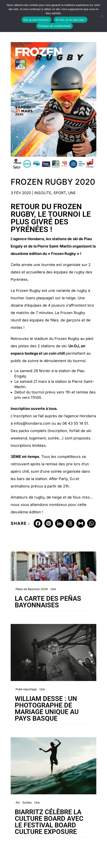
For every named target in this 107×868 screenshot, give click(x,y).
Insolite (43, 193)
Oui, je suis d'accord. (37, 20)
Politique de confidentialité (54, 26)
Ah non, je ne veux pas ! (71, 20)
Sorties (27, 802)
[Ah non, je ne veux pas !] (102, 16)
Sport (60, 193)
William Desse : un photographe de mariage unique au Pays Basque (47, 709)
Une (72, 193)
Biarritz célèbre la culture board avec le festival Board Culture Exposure (49, 822)
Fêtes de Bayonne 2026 (32, 589)
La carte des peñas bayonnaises (48, 602)
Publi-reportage (26, 689)
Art (18, 802)
